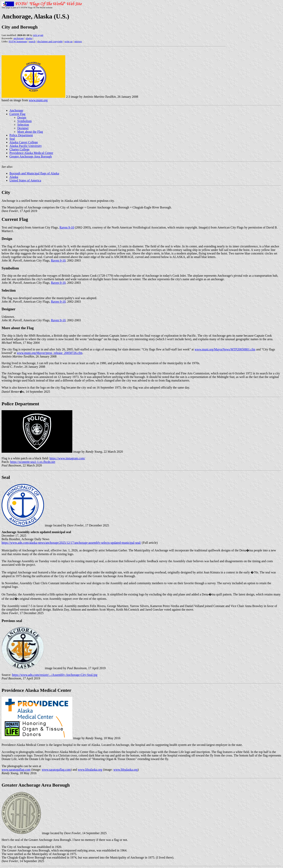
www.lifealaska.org (90, 770)
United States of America (25, 180)
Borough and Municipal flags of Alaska (34, 173)
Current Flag (17, 114)
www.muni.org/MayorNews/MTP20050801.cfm (225, 349)
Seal (12, 139)
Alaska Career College (24, 142)
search (32, 41)
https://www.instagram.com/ (67, 458)
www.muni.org (38, 100)
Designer (23, 128)
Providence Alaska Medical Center (31, 153)
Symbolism (24, 121)
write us (69, 41)
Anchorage (16, 110)
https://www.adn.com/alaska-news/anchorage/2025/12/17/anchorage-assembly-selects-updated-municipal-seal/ (71, 543)
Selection (23, 125)
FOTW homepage (18, 41)
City (6, 192)
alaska (29, 38)
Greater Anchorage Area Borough (31, 156)
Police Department (21, 135)
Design (22, 117)
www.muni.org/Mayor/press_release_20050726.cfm (50, 353)
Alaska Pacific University (26, 146)
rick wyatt (38, 35)
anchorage (19, 38)
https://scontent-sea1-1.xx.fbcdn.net (33, 462)
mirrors (78, 41)
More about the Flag (30, 132)
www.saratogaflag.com (16, 770)
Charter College (19, 149)
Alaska (14, 177)
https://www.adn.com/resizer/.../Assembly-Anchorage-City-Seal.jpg (55, 675)
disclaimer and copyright (50, 41)
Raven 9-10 (67, 227)
